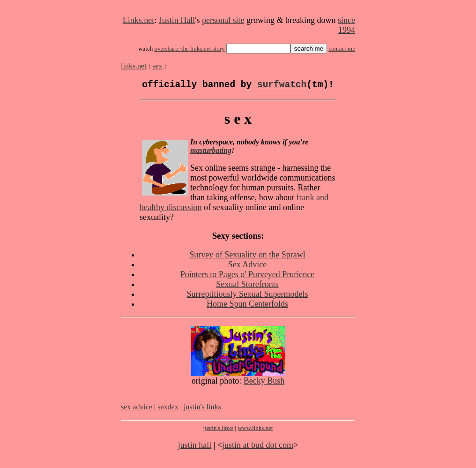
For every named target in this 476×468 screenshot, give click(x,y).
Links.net (139, 20)
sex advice (137, 409)
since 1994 (346, 25)
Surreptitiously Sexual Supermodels (248, 296)
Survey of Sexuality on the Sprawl (247, 257)
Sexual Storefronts (247, 287)
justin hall (195, 447)
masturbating (211, 153)
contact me (342, 49)
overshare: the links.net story (189, 49)
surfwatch (282, 86)
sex (157, 66)
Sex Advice (248, 267)
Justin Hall (177, 20)
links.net (134, 66)
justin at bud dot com (258, 447)
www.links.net (255, 430)
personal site (223, 20)
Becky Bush (264, 383)
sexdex (168, 409)
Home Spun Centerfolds (247, 306)
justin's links (202, 409)
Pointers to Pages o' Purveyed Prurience (248, 277)
